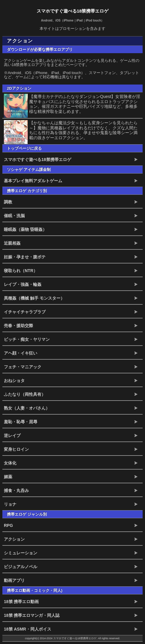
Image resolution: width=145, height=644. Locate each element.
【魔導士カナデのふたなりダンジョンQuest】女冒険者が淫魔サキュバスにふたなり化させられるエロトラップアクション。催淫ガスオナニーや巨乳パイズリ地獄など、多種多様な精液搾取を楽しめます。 (85, 104)
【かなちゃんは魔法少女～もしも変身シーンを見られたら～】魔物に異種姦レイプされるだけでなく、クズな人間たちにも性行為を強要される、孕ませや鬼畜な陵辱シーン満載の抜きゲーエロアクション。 (83, 130)
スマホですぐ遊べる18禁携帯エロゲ (73, 11)
